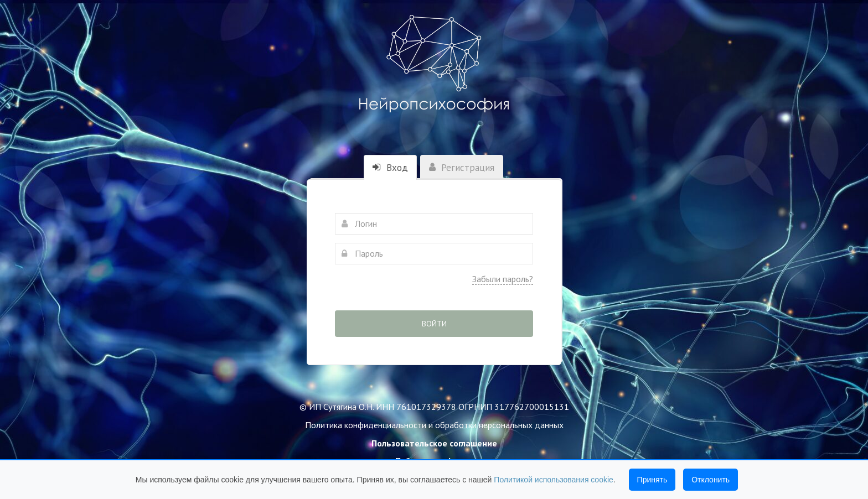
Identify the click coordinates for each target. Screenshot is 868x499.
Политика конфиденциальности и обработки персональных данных (434, 425)
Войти (434, 324)
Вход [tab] (390, 168)
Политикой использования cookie (554, 480)
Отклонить (711, 480)
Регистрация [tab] (462, 168)
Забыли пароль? (503, 279)
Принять (652, 480)
